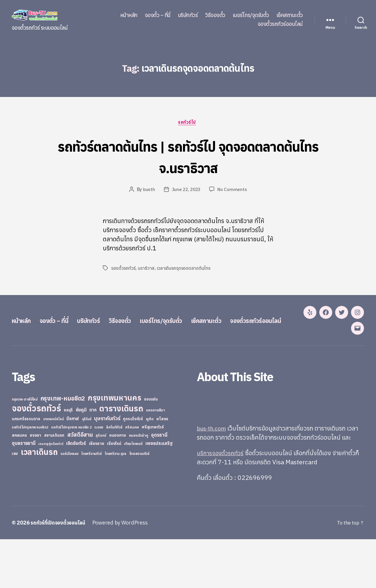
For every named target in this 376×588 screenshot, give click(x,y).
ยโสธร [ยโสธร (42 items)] (162, 467)
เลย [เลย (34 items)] (15, 502)
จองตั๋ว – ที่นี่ (158, 15)
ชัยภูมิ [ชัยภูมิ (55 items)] (81, 458)
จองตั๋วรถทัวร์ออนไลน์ (280, 24)
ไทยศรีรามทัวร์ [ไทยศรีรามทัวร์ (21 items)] (91, 502)
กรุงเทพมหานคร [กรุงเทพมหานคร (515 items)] (115, 447)
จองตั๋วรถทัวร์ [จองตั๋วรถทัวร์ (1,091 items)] (36, 457)
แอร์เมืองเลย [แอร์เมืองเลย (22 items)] (69, 502)
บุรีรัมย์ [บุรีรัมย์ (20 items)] (87, 468)
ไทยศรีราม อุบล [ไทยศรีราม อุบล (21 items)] (115, 502)
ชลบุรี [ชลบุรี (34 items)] (68, 459)
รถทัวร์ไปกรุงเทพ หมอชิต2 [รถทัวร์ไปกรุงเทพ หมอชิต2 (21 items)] (30, 476)
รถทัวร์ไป (188, 123)
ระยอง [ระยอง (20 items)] (99, 476)
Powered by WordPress (125, 571)
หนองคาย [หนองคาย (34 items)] (118, 484)
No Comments (233, 190)
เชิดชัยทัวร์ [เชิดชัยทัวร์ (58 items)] (76, 492)
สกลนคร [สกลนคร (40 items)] (19, 484)
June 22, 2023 (186, 190)
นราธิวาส (147, 269)
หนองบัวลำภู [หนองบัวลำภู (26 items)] (139, 484)
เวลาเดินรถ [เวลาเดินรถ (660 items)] (39, 501)
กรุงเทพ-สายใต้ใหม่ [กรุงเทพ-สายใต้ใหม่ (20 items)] (25, 448)
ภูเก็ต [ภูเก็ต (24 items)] (150, 468)
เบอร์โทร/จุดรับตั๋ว (251, 15)
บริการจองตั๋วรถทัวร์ (222, 502)
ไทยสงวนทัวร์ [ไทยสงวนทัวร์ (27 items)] (139, 502)
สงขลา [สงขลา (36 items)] (35, 484)
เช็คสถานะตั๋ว (290, 15)
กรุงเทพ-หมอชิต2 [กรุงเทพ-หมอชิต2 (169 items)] (63, 447)
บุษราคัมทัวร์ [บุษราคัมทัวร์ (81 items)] (107, 467)
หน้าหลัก (129, 15)
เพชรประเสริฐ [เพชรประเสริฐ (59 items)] (159, 492)
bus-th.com (213, 477)
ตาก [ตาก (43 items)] (93, 459)
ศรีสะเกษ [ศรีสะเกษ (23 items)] (132, 476)
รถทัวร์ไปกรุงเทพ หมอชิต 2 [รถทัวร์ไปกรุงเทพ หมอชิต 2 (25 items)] (71, 476)
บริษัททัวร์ (188, 15)
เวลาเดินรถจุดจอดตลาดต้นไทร (185, 269)
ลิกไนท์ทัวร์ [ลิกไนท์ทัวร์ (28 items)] (114, 476)
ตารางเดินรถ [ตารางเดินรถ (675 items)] (121, 457)
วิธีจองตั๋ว (215, 15)
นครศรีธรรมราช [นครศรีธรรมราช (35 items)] (26, 468)
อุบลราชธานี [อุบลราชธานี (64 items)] (24, 492)
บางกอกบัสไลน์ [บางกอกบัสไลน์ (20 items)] (53, 468)
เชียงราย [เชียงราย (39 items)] (97, 492)
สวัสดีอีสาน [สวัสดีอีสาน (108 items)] (80, 483)
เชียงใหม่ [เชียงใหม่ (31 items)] (114, 492)
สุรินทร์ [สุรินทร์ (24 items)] (101, 484)
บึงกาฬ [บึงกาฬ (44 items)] (73, 467)
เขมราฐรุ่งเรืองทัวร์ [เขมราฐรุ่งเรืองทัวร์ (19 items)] (51, 492)
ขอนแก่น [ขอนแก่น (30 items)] (151, 448)
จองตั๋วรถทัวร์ (123, 269)
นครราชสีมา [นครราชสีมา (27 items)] (156, 459)
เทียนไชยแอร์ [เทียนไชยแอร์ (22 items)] (133, 492)
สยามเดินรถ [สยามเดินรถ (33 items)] (54, 484)
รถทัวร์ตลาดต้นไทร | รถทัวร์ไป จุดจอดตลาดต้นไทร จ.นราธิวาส (188, 156)
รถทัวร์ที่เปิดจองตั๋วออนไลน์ (60, 571)
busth (148, 190)
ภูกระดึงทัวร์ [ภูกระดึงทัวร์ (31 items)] (133, 468)
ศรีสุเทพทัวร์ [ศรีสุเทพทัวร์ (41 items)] (153, 476)
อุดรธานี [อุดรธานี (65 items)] (159, 484)
